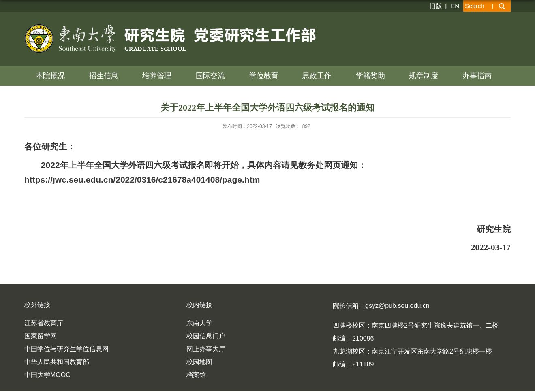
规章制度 (424, 76)
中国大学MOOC (47, 375)
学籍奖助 (370, 76)
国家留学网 (41, 336)
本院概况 (50, 76)
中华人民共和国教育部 (57, 362)
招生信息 (104, 76)
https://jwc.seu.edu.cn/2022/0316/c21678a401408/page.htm (142, 180)
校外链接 (37, 305)
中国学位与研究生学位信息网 (66, 349)
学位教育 (264, 76)
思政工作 (317, 76)
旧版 (436, 6)
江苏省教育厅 (44, 323)
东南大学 (199, 323)
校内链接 (199, 305)
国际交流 (210, 76)
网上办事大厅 (206, 349)
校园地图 (199, 362)
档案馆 (196, 375)
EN (455, 6)
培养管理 (157, 76)
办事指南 (477, 76)
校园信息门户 (206, 336)
